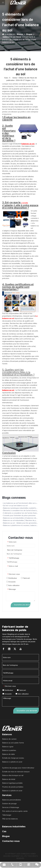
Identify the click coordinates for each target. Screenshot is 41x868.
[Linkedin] (9, 649)
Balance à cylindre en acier (12, 762)
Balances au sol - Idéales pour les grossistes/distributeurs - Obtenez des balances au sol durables (20, 523)
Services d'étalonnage (11, 807)
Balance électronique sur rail (13, 775)
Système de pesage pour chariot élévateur (18, 768)
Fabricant (25, 578)
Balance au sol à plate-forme (13, 743)
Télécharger (7, 815)
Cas (4, 831)
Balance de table (8, 754)
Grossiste (11, 582)
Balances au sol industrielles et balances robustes (20, 518)
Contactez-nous (11, 841)
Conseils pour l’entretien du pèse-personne (19, 515)
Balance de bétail (9, 779)
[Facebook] (3, 649)
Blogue (6, 836)
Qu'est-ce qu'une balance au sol (15, 505)
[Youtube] (21, 649)
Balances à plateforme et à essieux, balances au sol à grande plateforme (20, 525)
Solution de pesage (9, 804)
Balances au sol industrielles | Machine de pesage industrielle (20, 520)
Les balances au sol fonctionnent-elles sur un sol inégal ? (20, 503)
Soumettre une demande (22, 605)
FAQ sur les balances (10, 819)
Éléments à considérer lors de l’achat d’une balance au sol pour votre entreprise (20, 510)
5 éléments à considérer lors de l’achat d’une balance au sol (20, 513)
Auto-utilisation (13, 585)
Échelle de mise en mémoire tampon (16, 772)
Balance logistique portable (12, 783)
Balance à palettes (9, 750)
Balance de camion (9, 739)
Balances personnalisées (12, 800)
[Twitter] (15, 649)
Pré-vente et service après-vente (15, 811)
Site (33, 80)
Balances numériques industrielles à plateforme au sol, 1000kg (20, 508)
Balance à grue (8, 747)
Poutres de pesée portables (13, 787)
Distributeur (12, 578)
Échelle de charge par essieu (13, 758)
